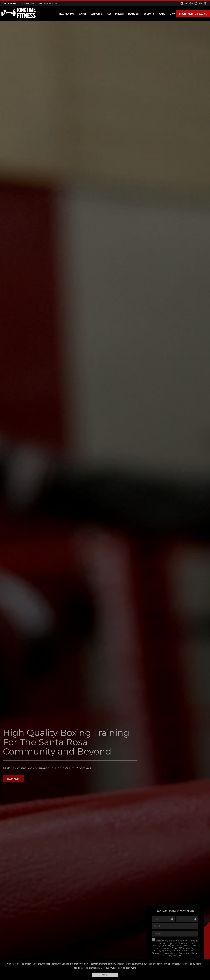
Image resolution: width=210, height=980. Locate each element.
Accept (105, 975)
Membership (134, 14)
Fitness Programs (66, 14)
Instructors (96, 14)
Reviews (82, 14)
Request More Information (193, 14)
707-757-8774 (28, 4)
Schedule (120, 14)
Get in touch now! (50, 4)
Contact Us (150, 14)
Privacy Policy (116, 968)
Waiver (163, 14)
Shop (172, 14)
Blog (109, 14)
